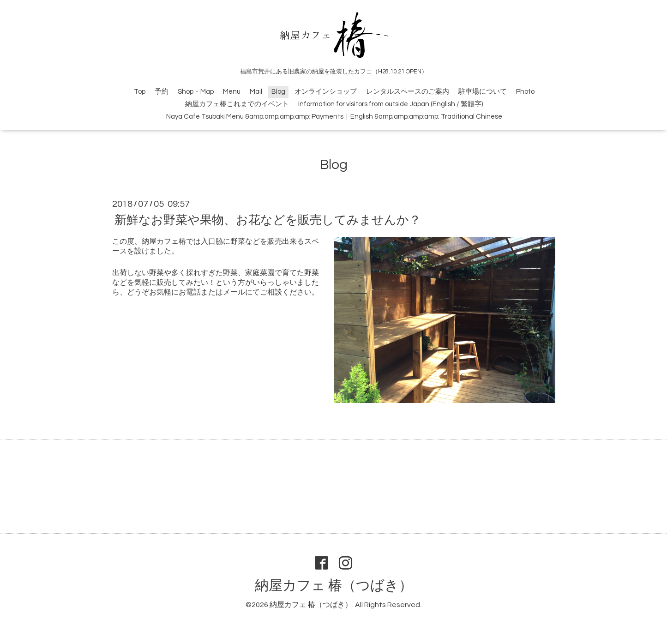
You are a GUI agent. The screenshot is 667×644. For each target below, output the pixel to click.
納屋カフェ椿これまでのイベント (237, 104)
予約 (162, 92)
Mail (256, 92)
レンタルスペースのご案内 (408, 92)
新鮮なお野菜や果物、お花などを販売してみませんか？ (268, 220)
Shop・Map (196, 92)
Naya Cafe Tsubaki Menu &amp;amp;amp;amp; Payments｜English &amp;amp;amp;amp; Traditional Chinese (334, 117)
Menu (232, 92)
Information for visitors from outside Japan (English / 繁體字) (391, 104)
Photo (525, 92)
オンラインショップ (326, 92)
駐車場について (483, 92)
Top (140, 92)
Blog (278, 92)
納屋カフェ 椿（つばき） (334, 586)
